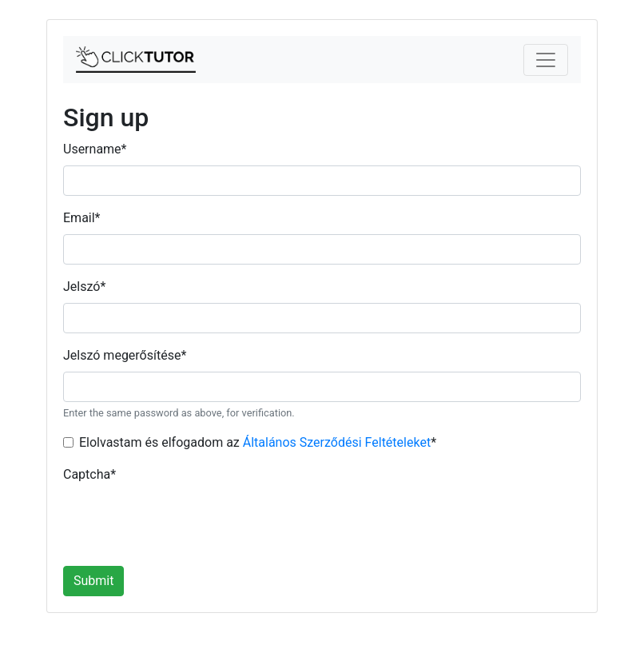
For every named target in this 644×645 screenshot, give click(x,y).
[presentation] (185, 522)
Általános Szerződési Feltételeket (337, 442)
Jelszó (84, 287)
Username (95, 149)
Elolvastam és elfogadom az (258, 442)
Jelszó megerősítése (125, 355)
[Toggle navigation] (546, 60)
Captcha (89, 474)
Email (82, 218)
